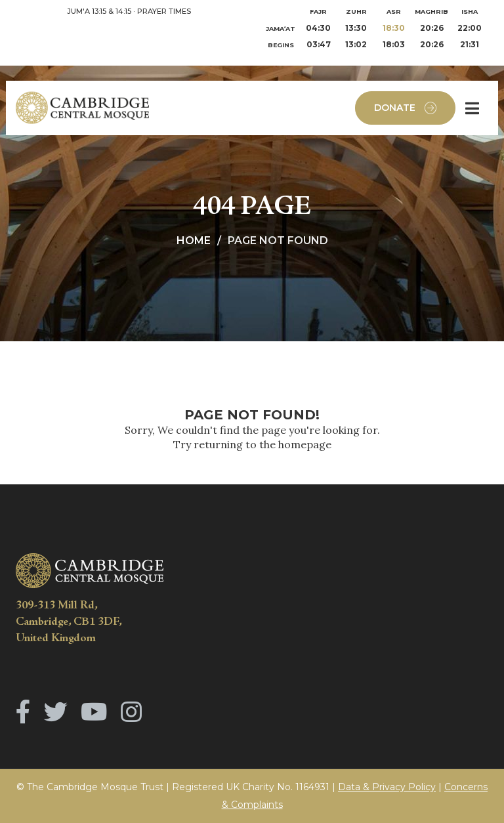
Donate (405, 108)
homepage (305, 444)
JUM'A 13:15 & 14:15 (99, 11)
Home (194, 241)
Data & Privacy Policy (387, 787)
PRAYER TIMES (164, 11)
